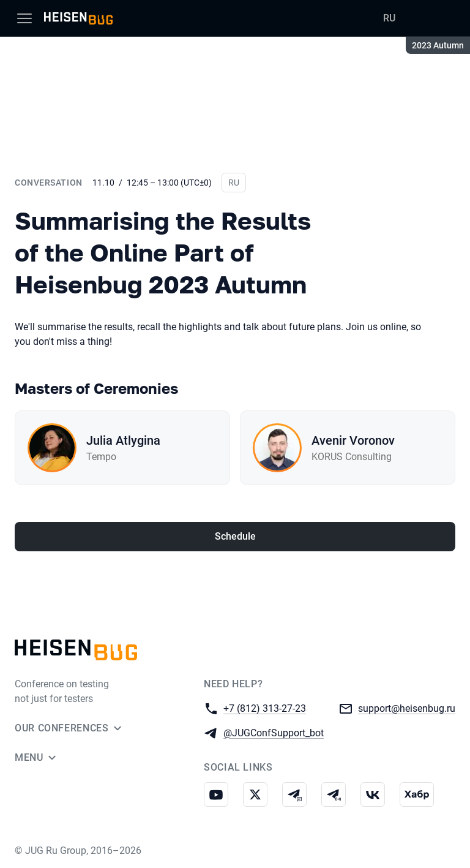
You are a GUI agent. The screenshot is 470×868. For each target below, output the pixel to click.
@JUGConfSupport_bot (274, 732)
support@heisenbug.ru (407, 708)
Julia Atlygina (123, 440)
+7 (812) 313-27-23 (265, 708)
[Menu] (24, 18)
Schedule (235, 536)
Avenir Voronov (353, 440)
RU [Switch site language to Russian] (389, 18)
